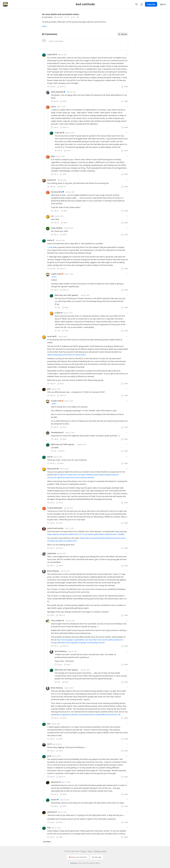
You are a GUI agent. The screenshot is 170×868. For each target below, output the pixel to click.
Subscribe (151, 4)
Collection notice (100, 851)
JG (48, 756)
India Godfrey (57, 228)
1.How (50, 247)
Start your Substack (78, 857)
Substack (74, 863)
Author (54, 277)
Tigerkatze (52, 553)
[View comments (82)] (73, 17)
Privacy (83, 851)
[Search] (136, 4)
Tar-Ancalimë (56, 192)
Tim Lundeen (56, 620)
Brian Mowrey (53, 571)
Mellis (50, 240)
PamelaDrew (56, 432)
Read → (45, 26)
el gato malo (47, 17)
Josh (49, 389)
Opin (53, 156)
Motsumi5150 (53, 469)
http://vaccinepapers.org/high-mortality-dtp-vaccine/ (83, 642)
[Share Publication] (142, 4)
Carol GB (51, 336)
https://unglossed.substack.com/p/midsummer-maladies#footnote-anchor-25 (87, 714)
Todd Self (51, 54)
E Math (58, 313)
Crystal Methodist (55, 508)
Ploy (49, 828)
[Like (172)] (67, 17)
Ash (49, 724)
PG (48, 744)
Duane (54, 800)
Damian (51, 180)
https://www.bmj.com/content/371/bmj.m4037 (67, 355)
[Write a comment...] (88, 45)
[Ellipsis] (127, 54)
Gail (49, 457)
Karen (53, 107)
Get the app (96, 857)
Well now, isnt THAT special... (67, 295)
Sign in (163, 4)
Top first (123, 34)
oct (52, 216)
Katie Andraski (57, 92)
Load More (47, 842)
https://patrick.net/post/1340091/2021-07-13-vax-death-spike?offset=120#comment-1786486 (86, 534)
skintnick (55, 782)
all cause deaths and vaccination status (61, 14)
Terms (90, 851)
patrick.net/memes (55, 528)
